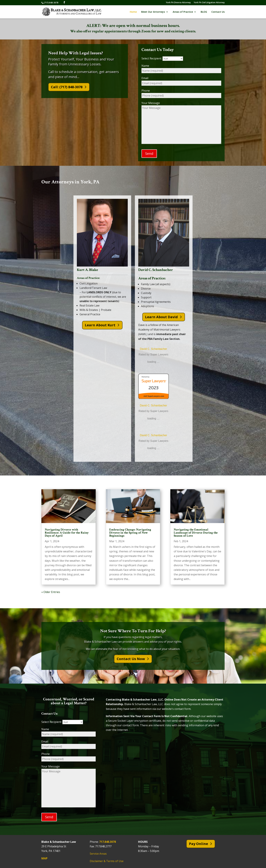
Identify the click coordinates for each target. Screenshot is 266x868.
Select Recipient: (162, 58)
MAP (44, 858)
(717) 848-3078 (51, 3)
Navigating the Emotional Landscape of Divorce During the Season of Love (196, 533)
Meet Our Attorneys (153, 12)
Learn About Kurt (100, 325)
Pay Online (198, 844)
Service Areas (98, 854)
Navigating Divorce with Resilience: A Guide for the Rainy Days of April (67, 533)
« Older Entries (51, 592)
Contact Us (218, 12)
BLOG (204, 12)
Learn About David (161, 317)
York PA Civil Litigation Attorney (209, 3)
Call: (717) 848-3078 (67, 87)
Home (133, 12)
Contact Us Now (131, 659)
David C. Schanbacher (153, 349)
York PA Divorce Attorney (178, 3)
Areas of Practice (183, 12)
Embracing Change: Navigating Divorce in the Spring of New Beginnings (130, 533)
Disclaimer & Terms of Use (107, 861)
